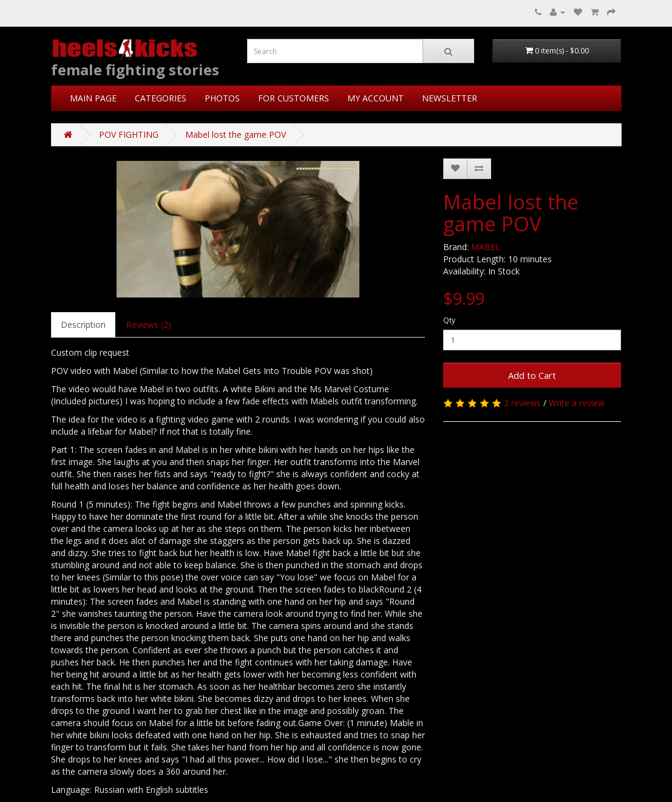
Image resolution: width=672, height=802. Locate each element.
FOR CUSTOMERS (294, 98)
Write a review (577, 403)
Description (83, 325)
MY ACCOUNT (375, 98)
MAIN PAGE (93, 98)
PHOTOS (222, 98)
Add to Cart (532, 375)
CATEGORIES (161, 98)
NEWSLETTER (450, 98)
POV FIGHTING (129, 134)
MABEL (486, 247)
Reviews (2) (149, 325)
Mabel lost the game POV (236, 134)
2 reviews (522, 403)
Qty (449, 320)
